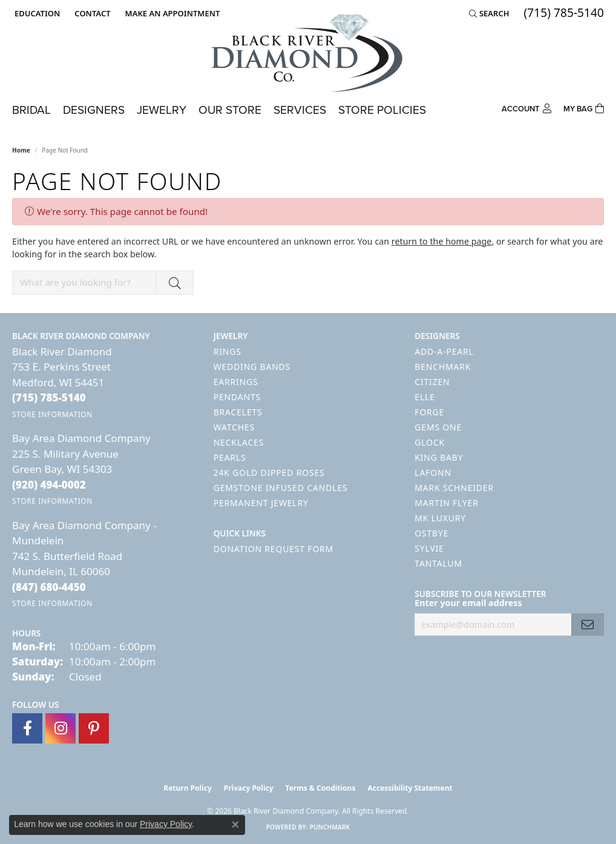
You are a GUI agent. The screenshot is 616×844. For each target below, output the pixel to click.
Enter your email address (468, 603)
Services (300, 110)
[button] (36, 13)
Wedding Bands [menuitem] (252, 367)
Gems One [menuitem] (438, 427)
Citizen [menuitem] (432, 382)
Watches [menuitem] (234, 427)
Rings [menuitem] (228, 351)
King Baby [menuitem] (439, 457)
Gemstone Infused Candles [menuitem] (281, 488)
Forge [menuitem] (429, 412)
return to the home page (442, 241)
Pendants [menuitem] (237, 397)
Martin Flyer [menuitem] (446, 503)
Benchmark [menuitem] (443, 367)
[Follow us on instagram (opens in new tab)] (61, 728)
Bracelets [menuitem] (238, 412)
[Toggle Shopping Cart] (584, 107)
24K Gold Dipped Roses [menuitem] (269, 473)
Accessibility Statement (410, 788)
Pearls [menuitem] (230, 457)
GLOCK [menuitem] (430, 442)
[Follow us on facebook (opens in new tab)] (27, 728)
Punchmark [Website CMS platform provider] (330, 827)
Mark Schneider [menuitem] (454, 488)
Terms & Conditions (321, 788)
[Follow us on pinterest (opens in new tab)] (94, 728)
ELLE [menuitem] (424, 397)
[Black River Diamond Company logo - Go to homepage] (308, 53)
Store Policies (382, 110)
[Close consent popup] (235, 825)
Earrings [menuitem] (236, 382)
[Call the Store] (49, 397)
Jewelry (162, 110)
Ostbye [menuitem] (431, 533)
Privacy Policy (249, 788)
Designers (94, 110)
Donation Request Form (274, 549)
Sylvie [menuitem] (429, 548)
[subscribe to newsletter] (588, 625)
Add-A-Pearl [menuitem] (444, 351)
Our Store (230, 110)
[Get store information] (52, 414)
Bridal (31, 110)
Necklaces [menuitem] (239, 442)
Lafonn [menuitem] (433, 473)
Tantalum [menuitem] (438, 563)
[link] (91, 13)
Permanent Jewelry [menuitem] (261, 503)
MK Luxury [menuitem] (440, 518)
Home (21, 150)
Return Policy (188, 788)
